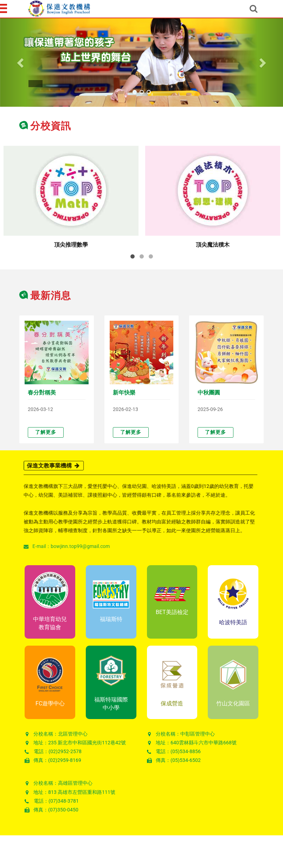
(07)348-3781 (64, 801)
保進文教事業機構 (50, 466)
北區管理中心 (73, 734)
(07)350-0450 (63, 810)
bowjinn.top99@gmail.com (77, 546)
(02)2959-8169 (65, 760)
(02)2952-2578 (65, 751)
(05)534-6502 (186, 760)
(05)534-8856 (186, 751)
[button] (21, 63)
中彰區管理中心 (198, 734)
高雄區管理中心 (75, 783)
